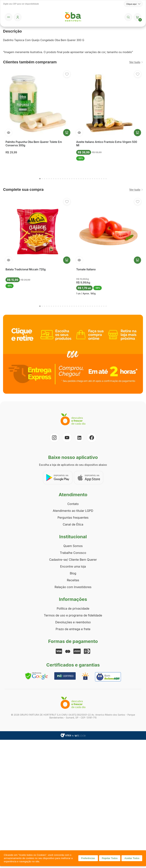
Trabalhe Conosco (73, 553)
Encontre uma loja (73, 566)
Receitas (73, 580)
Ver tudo (136, 62)
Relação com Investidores (73, 587)
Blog (73, 573)
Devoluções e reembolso (73, 622)
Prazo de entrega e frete (73, 629)
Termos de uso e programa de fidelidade (73, 615)
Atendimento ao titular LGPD (73, 511)
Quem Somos (73, 546)
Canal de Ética (73, 524)
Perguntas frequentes (73, 518)
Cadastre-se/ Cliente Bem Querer (73, 560)
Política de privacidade (73, 608)
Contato (73, 504)
